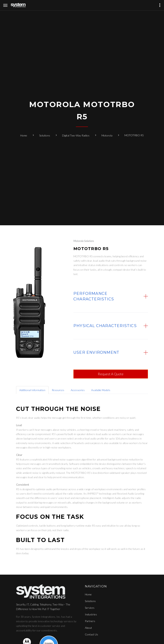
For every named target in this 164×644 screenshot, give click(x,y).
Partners (90, 621)
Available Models (101, 390)
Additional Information (32, 390)
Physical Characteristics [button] (105, 326)
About (88, 628)
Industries (91, 614)
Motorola (107, 135)
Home (24, 135)
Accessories (78, 390)
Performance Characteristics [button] (94, 296)
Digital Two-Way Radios (76, 135)
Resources (58, 390)
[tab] (111, 296)
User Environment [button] (96, 352)
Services (90, 608)
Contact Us (91, 634)
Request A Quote (111, 374)
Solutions (45, 135)
